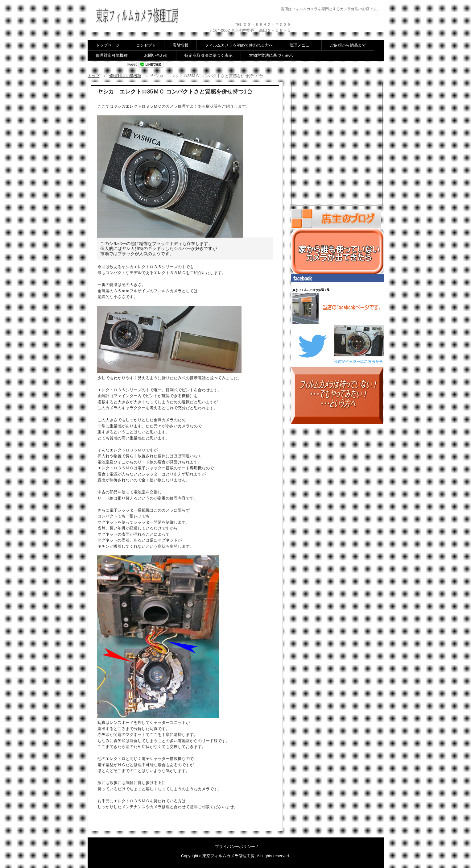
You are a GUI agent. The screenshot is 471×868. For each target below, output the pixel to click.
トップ (94, 76)
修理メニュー (301, 45)
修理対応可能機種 (112, 55)
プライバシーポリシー (235, 847)
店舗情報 (180, 45)
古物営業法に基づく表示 (271, 55)
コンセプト (146, 45)
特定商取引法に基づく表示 (209, 55)
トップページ (108, 45)
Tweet (132, 64)
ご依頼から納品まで (348, 45)
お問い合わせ (156, 55)
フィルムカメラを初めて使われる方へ (239, 45)
